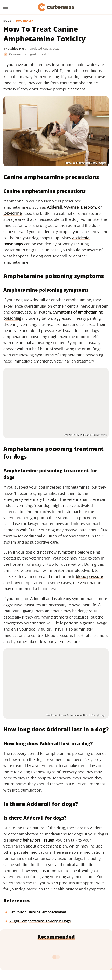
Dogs (7, 21)
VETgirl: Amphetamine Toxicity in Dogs (40, 921)
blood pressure (89, 576)
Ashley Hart (17, 49)
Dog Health (25, 21)
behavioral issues (38, 840)
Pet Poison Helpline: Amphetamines (38, 912)
